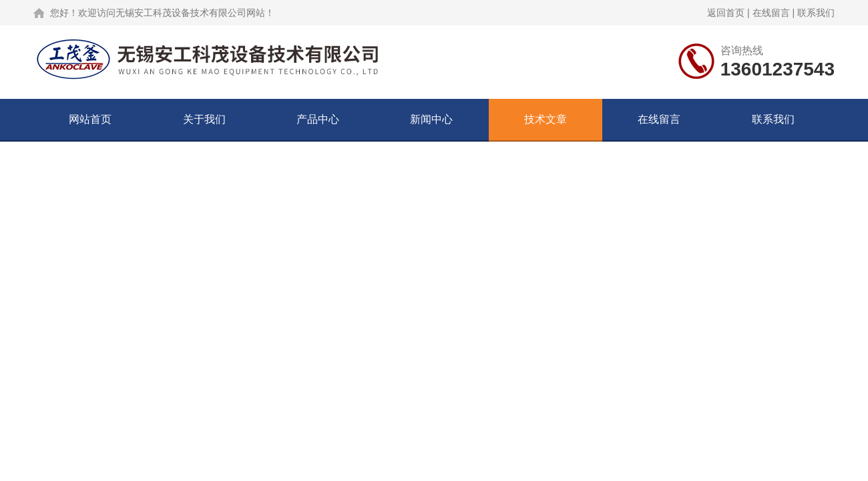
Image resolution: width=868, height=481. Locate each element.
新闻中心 (431, 119)
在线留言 (771, 13)
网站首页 (90, 119)
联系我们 (816, 13)
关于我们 (204, 119)
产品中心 (318, 119)
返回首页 (726, 13)
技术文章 (546, 119)
